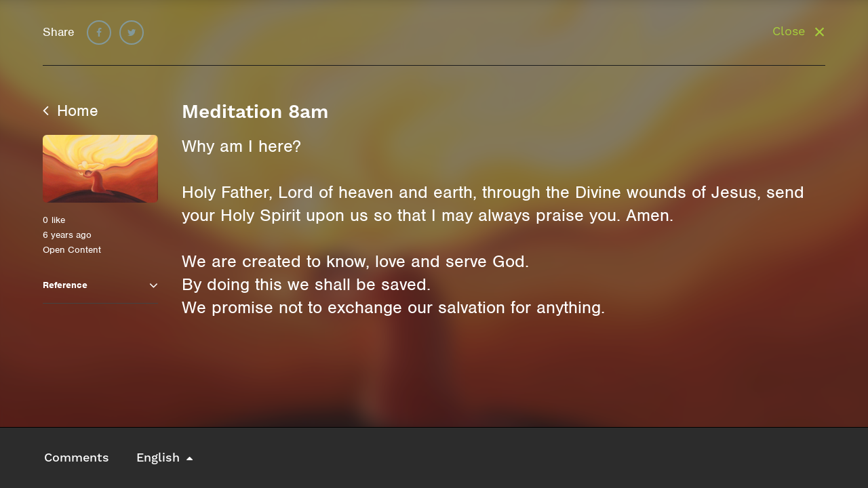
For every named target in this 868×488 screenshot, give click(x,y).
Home (71, 110)
